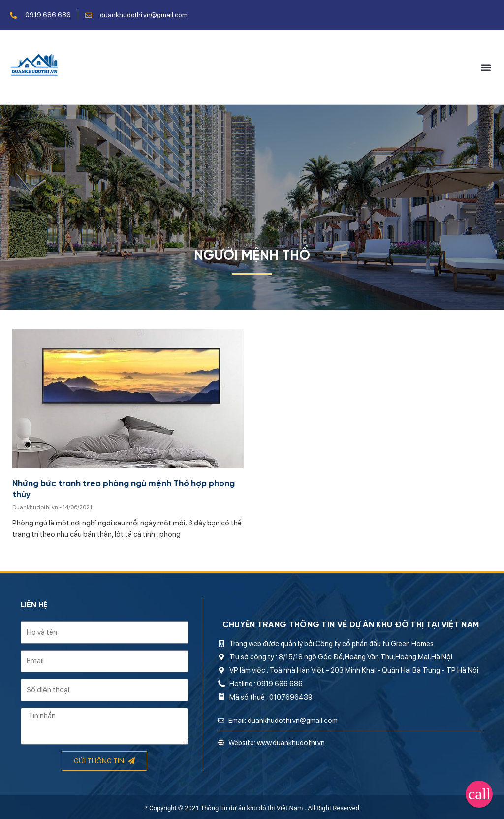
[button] (486, 67)
